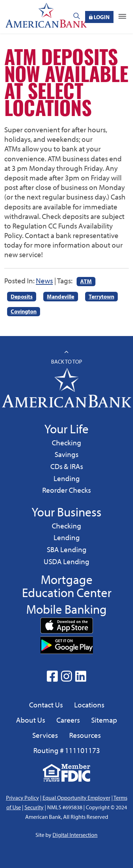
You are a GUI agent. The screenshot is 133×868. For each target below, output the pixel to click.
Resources (85, 735)
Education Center (67, 592)
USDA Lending (66, 561)
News (44, 280)
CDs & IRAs (67, 466)
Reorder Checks (66, 490)
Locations (89, 705)
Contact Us (46, 705)
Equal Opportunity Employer (76, 798)
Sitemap (104, 720)
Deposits (22, 296)
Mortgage (67, 579)
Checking (66, 442)
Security (34, 807)
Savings (68, 454)
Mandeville (60, 296)
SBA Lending (66, 549)
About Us (31, 720)
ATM (86, 281)
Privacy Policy (23, 798)
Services (45, 735)
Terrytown (101, 296)
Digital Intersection (75, 835)
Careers (68, 720)
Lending (66, 478)
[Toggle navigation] (122, 17)
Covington (24, 311)
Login (99, 17)
